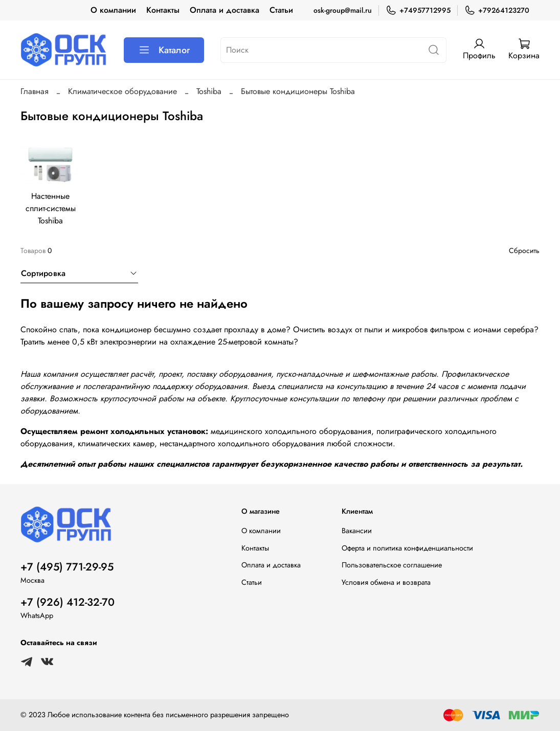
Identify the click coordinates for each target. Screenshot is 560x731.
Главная (35, 91)
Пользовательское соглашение (392, 565)
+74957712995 (418, 10)
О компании (113, 10)
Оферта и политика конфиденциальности (407, 548)
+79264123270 (497, 10)
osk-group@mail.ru (343, 10)
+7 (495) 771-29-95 (67, 567)
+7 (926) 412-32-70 (68, 602)
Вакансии (357, 531)
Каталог (164, 50)
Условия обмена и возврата (386, 582)
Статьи (281, 10)
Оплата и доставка (225, 10)
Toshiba (209, 91)
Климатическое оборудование (122, 91)
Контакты (163, 10)
